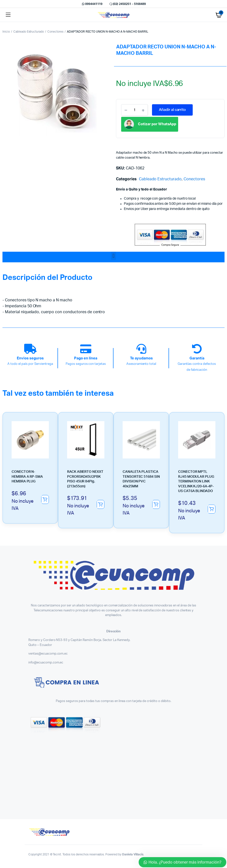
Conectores (55, 32)
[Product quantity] (134, 110)
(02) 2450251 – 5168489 (127, 4)
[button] (113, 256)
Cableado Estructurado (29, 32)
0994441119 (92, 4)
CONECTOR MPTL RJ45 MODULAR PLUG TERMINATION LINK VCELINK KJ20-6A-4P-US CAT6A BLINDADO (196, 481)
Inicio (6, 32)
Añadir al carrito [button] (45, 499)
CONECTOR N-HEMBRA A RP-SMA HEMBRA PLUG (27, 477)
